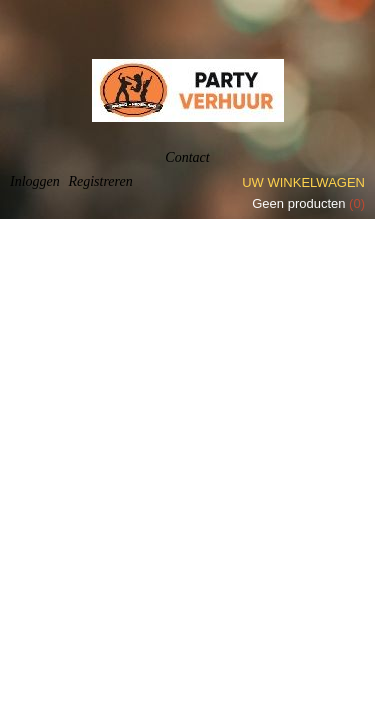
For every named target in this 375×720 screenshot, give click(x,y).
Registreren (100, 181)
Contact (187, 157)
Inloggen (35, 181)
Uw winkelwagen (303, 182)
